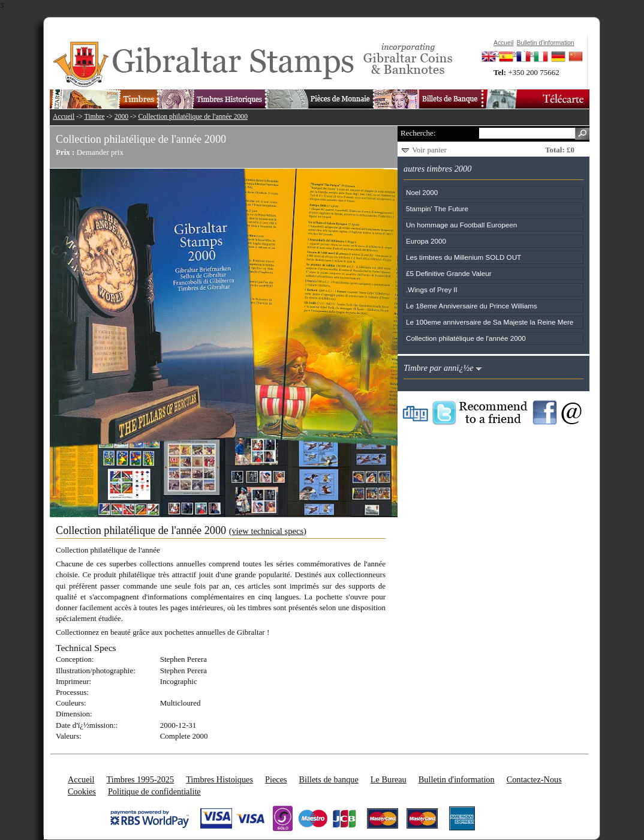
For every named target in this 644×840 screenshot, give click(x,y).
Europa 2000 (426, 241)
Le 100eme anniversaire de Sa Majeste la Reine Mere (490, 322)
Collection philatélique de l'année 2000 (193, 117)
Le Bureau (389, 779)
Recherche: (418, 133)
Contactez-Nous (534, 779)
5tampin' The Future (437, 208)
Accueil (64, 117)
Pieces (276, 779)
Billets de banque (329, 779)
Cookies (82, 791)
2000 (121, 117)
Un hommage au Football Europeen (461, 225)
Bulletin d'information (457, 779)
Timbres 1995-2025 (140, 779)
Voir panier (429, 150)
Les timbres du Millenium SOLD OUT (464, 257)
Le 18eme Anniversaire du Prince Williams (472, 306)
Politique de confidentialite (154, 791)
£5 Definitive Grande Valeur (449, 273)
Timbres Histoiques (219, 779)
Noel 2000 (422, 192)
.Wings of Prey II (432, 289)
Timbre (94, 117)
